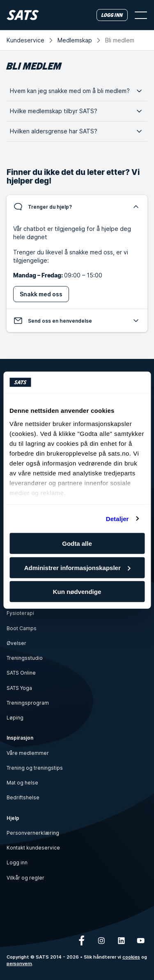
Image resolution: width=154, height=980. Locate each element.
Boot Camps (22, 628)
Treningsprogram (28, 703)
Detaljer (117, 518)
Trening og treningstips (35, 768)
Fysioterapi (20, 613)
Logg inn (17, 862)
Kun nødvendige (77, 592)
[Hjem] (23, 15)
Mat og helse (22, 783)
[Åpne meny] (141, 15)
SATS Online (21, 673)
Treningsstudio (25, 658)
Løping (15, 718)
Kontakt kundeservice (33, 848)
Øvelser (16, 643)
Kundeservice (25, 40)
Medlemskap (75, 40)
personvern (19, 964)
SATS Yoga (19, 688)
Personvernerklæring (33, 833)
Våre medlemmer (28, 753)
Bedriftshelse (23, 797)
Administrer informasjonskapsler (77, 567)
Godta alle (77, 544)
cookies (131, 957)
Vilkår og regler (25, 878)
